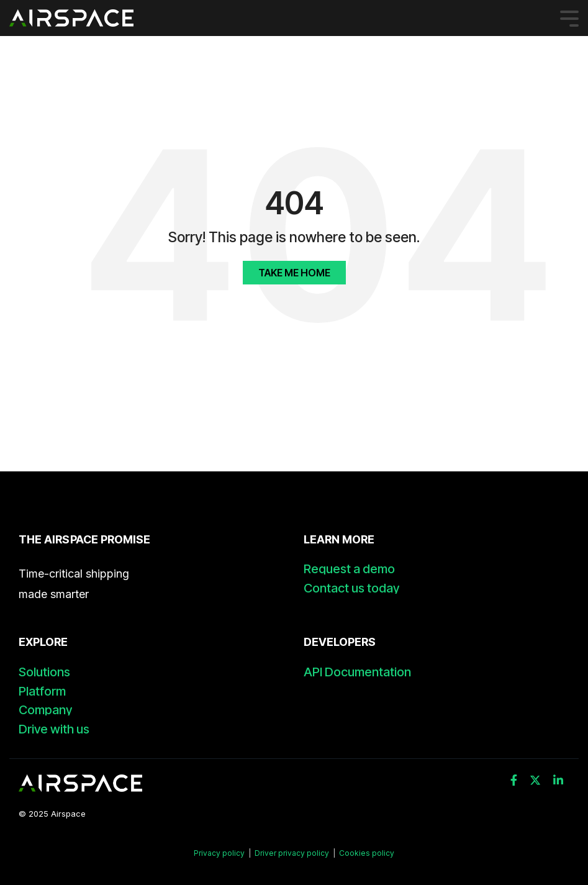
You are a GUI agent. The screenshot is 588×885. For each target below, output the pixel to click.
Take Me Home (294, 273)
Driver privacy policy (292, 853)
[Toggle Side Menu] (569, 18)
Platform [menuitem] (42, 692)
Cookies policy (367, 853)
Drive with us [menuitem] (54, 729)
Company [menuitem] (45, 710)
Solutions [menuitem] (44, 672)
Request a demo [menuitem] (349, 569)
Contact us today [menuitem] (351, 588)
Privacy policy (220, 853)
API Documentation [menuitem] (357, 672)
